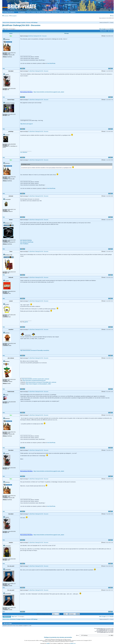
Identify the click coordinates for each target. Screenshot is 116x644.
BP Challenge (34, 23)
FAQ (112, 16)
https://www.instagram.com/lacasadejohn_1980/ (38, 384)
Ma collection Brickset (26, 240)
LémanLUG (61, 12)
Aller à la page (102, 29)
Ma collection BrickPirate (27, 242)
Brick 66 (43, 12)
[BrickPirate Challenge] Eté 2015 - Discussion (21, 25)
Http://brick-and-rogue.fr (27, 124)
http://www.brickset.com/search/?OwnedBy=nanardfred (35, 350)
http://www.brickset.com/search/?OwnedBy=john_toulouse (41, 382)
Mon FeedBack (24, 244)
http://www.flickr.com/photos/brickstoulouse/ (34, 381)
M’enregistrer (13, 16)
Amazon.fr (73, 12)
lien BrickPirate (51, 63)
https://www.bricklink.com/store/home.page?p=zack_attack (49, 92)
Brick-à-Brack (55, 12)
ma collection (24, 152)
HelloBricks (67, 12)
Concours (29, 23)
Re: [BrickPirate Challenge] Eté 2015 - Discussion (38, 71)
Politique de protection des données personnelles (58, 637)
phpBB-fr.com (73, 644)
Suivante (112, 29)
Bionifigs (39, 12)
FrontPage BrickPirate (8, 12)
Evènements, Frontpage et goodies (18, 23)
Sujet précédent (103, 31)
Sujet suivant (110, 31)
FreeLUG (29, 12)
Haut (4, 69)
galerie (26, 322)
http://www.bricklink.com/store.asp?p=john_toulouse (36, 379)
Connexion (6, 16)
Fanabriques (48, 12)
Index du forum (6, 23)
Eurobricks (34, 12)
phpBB (48, 644)
